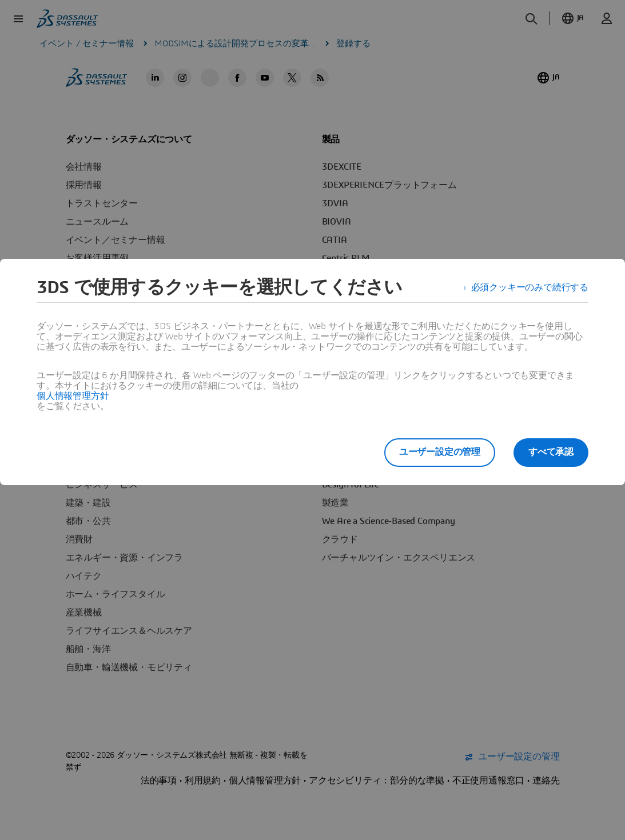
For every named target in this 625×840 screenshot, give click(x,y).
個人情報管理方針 (73, 396)
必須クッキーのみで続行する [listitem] (530, 287)
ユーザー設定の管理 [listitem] (440, 452)
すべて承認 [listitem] (551, 452)
